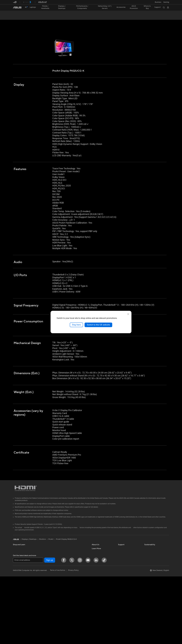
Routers (68, 551)
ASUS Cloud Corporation (101, 567)
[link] (17, 7)
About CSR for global (100, 559)
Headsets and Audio (73, 584)
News (94, 551)
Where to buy (97, 609)
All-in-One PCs (45, 548)
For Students (18, 559)
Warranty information (126, 574)
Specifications (28, 17)
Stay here (76, 325)
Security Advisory (125, 563)
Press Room (96, 563)
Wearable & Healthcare (21, 574)
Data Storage (70, 544)
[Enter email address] (28, 628)
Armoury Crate (97, 612)
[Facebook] (64, 628)
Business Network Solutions (75, 569)
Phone (15, 571)
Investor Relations (99, 555)
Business (158, 2)
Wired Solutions (71, 565)
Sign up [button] (50, 628)
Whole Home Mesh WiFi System (74, 556)
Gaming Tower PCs (46, 555)
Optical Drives (44, 586)
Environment (149, 548)
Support (49, 17)
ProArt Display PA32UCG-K (29, 13)
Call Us (121, 559)
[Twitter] (72, 628)
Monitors (16, 582)
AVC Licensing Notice (100, 601)
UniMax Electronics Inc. (101, 574)
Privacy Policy (73, 638)
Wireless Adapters (72, 561)
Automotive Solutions (100, 597)
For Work (16, 551)
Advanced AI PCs (98, 586)
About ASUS (96, 544)
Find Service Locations (127, 548)
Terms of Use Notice (58, 638)
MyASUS (121, 570)
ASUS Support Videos (126, 567)
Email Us (121, 555)
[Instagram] (80, 628)
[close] (128, 314)
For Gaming (17, 563)
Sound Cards (44, 582)
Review (40, 17)
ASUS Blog (96, 605)
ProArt (51, 535)
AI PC (94, 582)
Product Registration (126, 551)
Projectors (43, 544)
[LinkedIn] (96, 628)
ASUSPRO (96, 593)
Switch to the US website (98, 325)
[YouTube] (88, 628)
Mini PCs (42, 559)
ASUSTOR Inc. (97, 570)
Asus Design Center (99, 590)
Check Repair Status (126, 544)
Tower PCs (43, 551)
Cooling (42, 574)
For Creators (18, 555)
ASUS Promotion (134, 7)
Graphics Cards (45, 571)
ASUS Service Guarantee (127, 578)
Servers (68, 573)
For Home (17, 548)
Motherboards (45, 567)
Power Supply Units (46, 578)
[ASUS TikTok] (104, 628)
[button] (166, 2)
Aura (94, 616)
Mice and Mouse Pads (73, 580)
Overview (16, 17)
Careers (95, 548)
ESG (146, 544)
